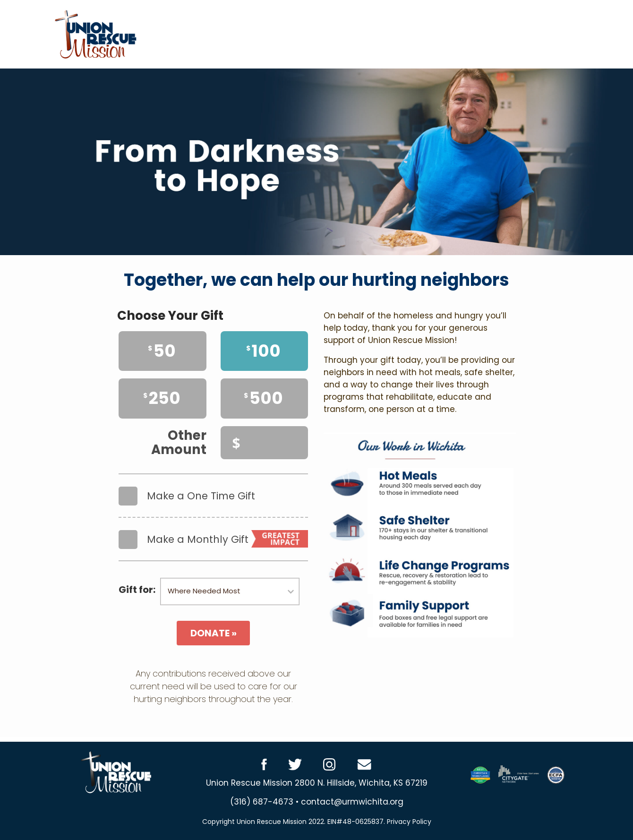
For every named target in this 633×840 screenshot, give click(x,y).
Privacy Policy (409, 822)
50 (162, 351)
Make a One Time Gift (187, 491)
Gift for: (137, 590)
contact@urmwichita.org (352, 802)
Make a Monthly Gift (213, 535)
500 (263, 398)
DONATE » (214, 633)
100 (263, 351)
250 (162, 398)
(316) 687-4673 (262, 802)
